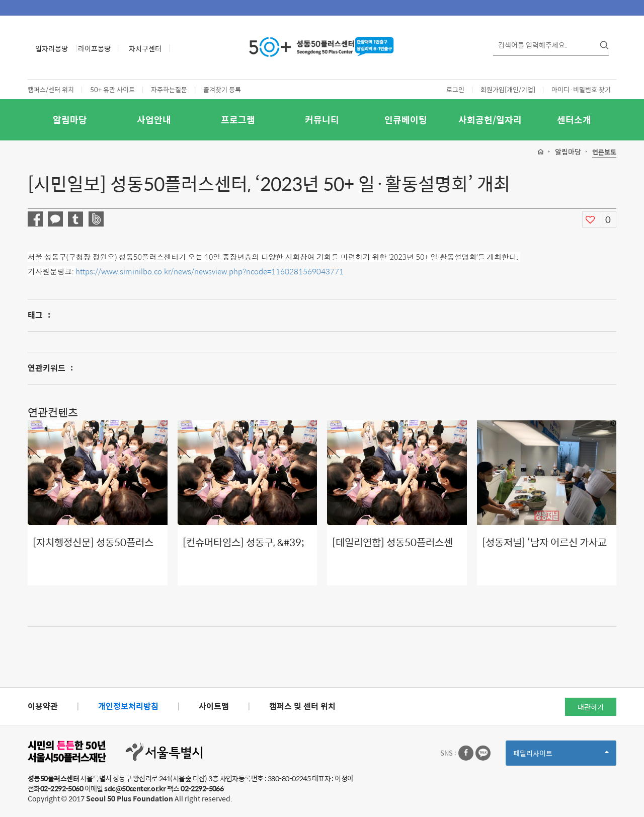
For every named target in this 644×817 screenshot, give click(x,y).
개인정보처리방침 (128, 706)
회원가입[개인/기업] (508, 89)
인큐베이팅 (406, 120)
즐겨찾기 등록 (222, 89)
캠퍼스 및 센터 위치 (302, 706)
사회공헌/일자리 (490, 120)
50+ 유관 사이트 (112, 89)
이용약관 (43, 706)
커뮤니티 (322, 120)
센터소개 (574, 120)
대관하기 (591, 707)
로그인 (455, 89)
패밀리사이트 (561, 756)
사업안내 (154, 120)
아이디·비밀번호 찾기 (581, 89)
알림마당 (70, 120)
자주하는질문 (169, 89)
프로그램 (238, 120)
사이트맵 (214, 706)
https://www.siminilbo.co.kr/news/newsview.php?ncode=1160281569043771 (210, 271)
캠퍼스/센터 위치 (51, 89)
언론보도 (604, 152)
